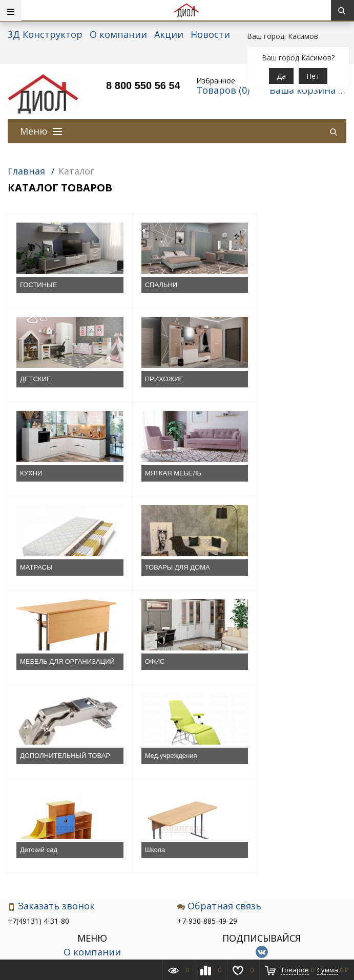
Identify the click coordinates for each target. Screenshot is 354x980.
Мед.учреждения (271, 576)
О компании (118, 34)
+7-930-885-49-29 (207, 751)
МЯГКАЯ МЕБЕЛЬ (273, 379)
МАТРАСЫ (36, 473)
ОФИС (30, 576)
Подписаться (262, 843)
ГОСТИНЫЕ (38, 285)
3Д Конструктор (45, 34)
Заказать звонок (51, 736)
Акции (169, 34)
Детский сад (39, 680)
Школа (142, 680)
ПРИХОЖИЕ (39, 379)
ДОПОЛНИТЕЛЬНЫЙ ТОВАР (165, 581)
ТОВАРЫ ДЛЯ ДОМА (165, 473)
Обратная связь (219, 736)
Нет (313, 76)
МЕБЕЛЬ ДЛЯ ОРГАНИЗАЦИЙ (270, 478)
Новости (210, 34)
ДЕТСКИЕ (260, 285)
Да (281, 76)
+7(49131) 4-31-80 (38, 751)
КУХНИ (143, 379)
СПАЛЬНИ (148, 285)
